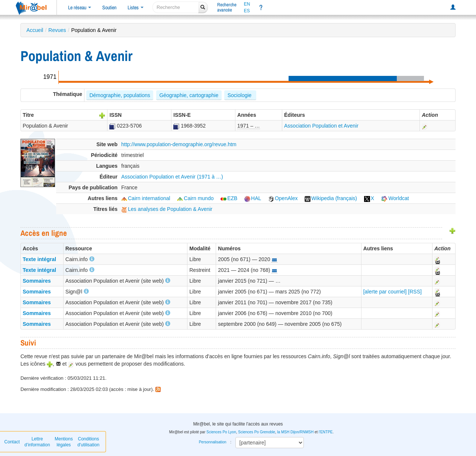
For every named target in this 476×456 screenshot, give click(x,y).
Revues (57, 30)
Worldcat (395, 198)
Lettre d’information (37, 442)
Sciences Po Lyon (221, 432)
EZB (229, 198)
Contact (12, 442)
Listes (136, 7)
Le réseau (80, 7)
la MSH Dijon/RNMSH (295, 432)
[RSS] (415, 292)
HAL (253, 198)
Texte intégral (39, 259)
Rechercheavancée (227, 7)
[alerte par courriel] (385, 292)
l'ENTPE (326, 432)
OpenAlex (283, 198)
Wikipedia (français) (331, 198)
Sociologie (240, 95)
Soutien (109, 7)
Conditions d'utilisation (88, 442)
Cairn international (146, 198)
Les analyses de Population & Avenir (167, 209)
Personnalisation (213, 442)
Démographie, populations (120, 95)
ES (247, 11)
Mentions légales (64, 442)
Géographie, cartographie (189, 95)
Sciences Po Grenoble (257, 432)
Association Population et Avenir (321, 126)
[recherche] (176, 7)
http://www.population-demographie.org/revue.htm (179, 144)
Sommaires (37, 281)
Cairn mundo (195, 198)
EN (247, 4)
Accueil (35, 30)
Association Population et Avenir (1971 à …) (172, 177)
